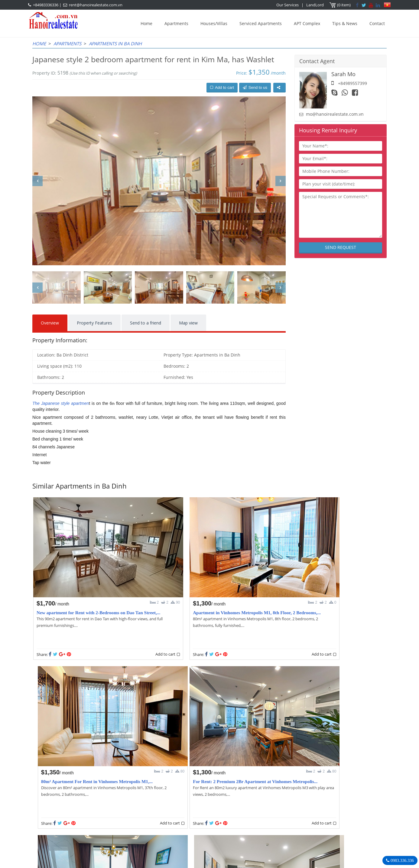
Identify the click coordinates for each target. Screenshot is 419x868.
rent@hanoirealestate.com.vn (96, 5)
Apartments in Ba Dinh (115, 44)
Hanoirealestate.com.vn (299, 832)
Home (146, 23)
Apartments (176, 23)
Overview (50, 323)
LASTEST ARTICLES (84, 795)
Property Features (94, 323)
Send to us (255, 87)
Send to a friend (146, 323)
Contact (377, 23)
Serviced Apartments (261, 23)
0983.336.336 (402, 860)
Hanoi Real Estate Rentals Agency (313, 795)
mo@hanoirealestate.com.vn (335, 114)
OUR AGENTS (177, 795)
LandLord (315, 5)
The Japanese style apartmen (61, 403)
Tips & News (345, 23)
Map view (188, 323)
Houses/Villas (214, 23)
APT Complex (307, 23)
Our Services (288, 5)
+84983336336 (46, 5)
